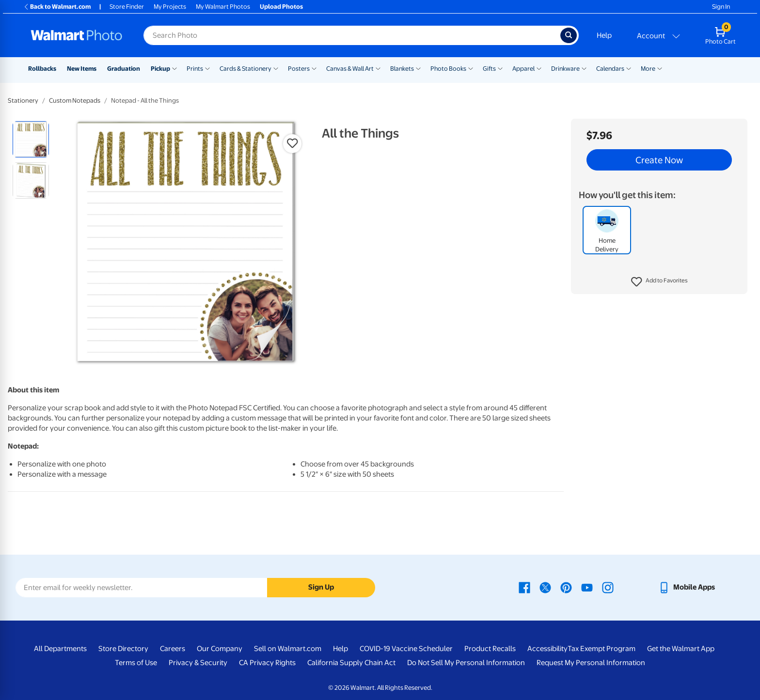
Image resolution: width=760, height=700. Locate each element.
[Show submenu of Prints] (207, 68)
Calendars (610, 69)
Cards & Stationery (245, 69)
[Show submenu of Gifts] (500, 68)
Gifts (489, 69)
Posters (299, 69)
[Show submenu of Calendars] (629, 68)
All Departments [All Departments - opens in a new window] (60, 649)
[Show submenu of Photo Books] (471, 68)
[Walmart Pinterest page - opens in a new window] (566, 587)
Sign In (721, 7)
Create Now (659, 160)
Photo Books (448, 69)
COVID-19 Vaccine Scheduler (406, 649)
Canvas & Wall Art (350, 69)
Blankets (402, 69)
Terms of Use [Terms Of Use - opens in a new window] (136, 663)
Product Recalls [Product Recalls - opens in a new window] (490, 649)
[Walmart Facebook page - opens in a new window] (524, 587)
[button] (659, 282)
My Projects (170, 7)
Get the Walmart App (681, 649)
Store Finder (127, 7)
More (648, 69)
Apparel (523, 69)
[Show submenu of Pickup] (174, 68)
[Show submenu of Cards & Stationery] (276, 68)
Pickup (160, 69)
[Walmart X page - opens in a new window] (545, 587)
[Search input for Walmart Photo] (352, 35)
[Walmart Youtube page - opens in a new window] (587, 587)
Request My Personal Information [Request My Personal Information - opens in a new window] (591, 663)
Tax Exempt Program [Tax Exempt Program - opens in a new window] (602, 649)
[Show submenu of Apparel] (539, 68)
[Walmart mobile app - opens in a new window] (687, 587)
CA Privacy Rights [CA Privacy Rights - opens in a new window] (267, 663)
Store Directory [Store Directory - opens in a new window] (123, 649)
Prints (195, 69)
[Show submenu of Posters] (314, 68)
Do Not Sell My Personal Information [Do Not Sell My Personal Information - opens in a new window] (466, 663)
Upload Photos (281, 7)
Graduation (124, 69)
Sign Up (321, 587)
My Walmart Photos (223, 7)
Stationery (23, 101)
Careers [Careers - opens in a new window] (173, 649)
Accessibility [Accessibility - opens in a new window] (547, 649)
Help (604, 35)
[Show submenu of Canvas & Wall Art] (378, 68)
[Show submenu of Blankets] (418, 68)
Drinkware (565, 69)
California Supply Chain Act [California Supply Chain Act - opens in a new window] (351, 663)
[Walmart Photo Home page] (77, 35)
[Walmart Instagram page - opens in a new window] (608, 587)
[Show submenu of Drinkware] (584, 68)
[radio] (31, 139)
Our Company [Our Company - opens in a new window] (220, 649)
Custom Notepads (75, 101)
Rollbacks (42, 69)
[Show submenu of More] (660, 68)
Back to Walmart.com (57, 7)
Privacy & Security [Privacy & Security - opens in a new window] (198, 663)
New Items (82, 69)
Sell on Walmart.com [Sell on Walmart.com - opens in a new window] (288, 649)
